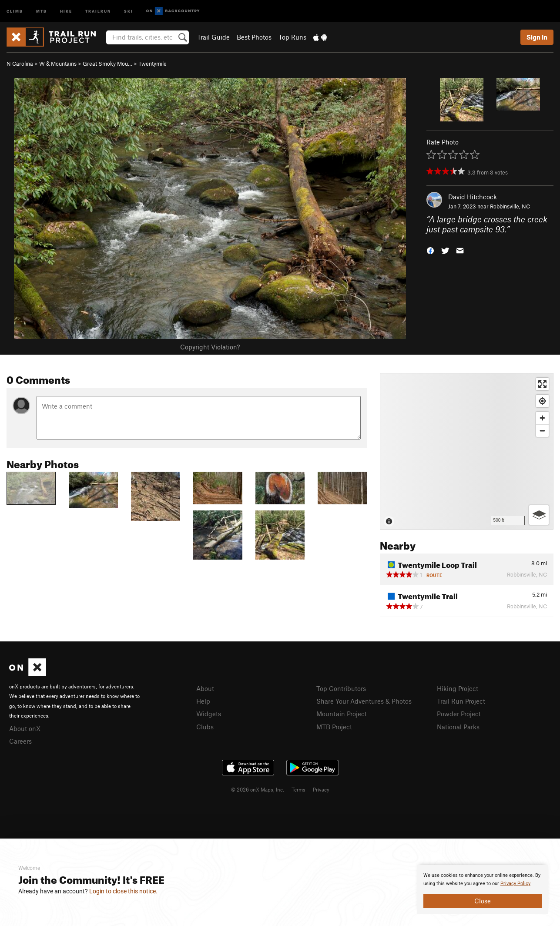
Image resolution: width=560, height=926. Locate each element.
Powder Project (459, 714)
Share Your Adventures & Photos (364, 701)
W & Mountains (58, 64)
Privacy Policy (515, 884)
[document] (483, 889)
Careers (20, 741)
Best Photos (254, 37)
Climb (15, 11)
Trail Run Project (461, 701)
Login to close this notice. (123, 891)
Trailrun (98, 11)
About (205, 688)
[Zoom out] (542, 431)
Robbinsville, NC (510, 206)
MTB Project (334, 727)
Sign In (537, 37)
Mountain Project (342, 714)
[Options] (539, 515)
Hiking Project (458, 688)
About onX (25, 728)
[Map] (467, 451)
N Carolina (20, 64)
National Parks (458, 727)
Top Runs (292, 37)
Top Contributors (341, 688)
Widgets (209, 714)
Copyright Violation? (210, 347)
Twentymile (153, 64)
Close (483, 901)
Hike (66, 11)
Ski (129, 11)
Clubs (205, 727)
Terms (298, 789)
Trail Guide (213, 37)
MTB (42, 11)
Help (203, 701)
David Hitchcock (473, 197)
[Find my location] (542, 401)
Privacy (321, 789)
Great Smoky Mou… (107, 64)
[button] (430, 250)
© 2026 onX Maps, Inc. (258, 789)
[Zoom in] (542, 418)
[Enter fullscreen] (542, 384)
